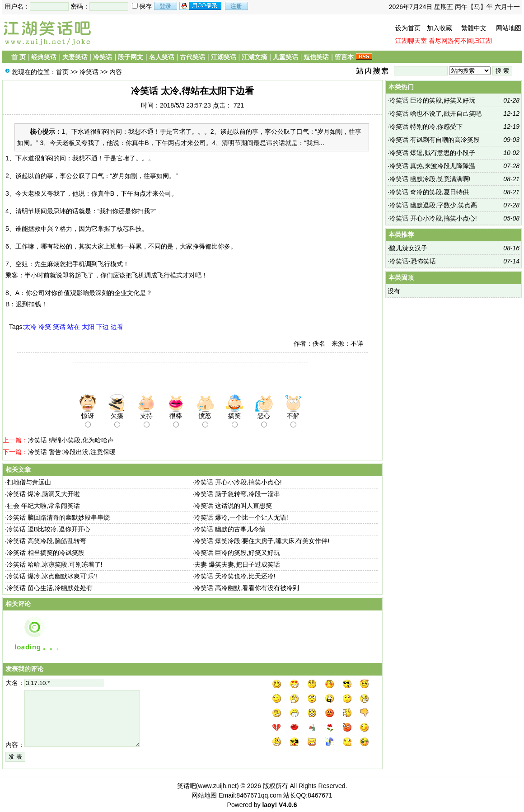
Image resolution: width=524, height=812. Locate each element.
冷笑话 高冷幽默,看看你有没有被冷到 (247, 588)
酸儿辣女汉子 (408, 248)
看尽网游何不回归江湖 (460, 41)
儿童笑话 (285, 57)
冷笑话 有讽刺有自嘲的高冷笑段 (435, 140)
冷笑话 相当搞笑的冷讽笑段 (46, 553)
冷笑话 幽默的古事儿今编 (230, 529)
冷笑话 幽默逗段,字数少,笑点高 (433, 205)
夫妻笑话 (75, 57)
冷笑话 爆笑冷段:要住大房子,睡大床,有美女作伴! (262, 541)
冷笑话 (103, 57)
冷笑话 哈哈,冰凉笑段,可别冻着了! (55, 564)
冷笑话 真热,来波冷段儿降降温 (432, 166)
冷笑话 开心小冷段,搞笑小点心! (238, 482)
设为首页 (408, 28)
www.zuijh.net (217, 786)
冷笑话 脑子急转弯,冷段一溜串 (237, 494)
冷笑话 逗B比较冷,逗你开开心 (49, 529)
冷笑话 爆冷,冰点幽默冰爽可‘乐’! (52, 576)
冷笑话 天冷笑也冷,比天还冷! (235, 576)
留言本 (344, 57)
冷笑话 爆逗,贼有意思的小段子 (432, 153)
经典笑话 (44, 57)
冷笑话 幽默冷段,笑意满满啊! (430, 179)
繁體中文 (474, 28)
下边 (103, 327)
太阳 (88, 327)
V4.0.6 (288, 805)
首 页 (19, 57)
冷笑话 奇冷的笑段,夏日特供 (429, 192)
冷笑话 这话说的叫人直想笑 (233, 506)
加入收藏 (440, 28)
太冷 (30, 327)
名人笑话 (162, 57)
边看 (117, 327)
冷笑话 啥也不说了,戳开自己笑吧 (435, 113)
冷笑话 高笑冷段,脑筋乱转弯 (47, 541)
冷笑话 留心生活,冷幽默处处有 (50, 588)
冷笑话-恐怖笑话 (413, 261)
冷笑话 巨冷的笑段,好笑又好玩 (237, 553)
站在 (74, 327)
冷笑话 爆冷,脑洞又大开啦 (43, 494)
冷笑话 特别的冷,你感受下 (426, 127)
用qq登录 (201, 6)
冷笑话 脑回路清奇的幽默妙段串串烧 (58, 517)
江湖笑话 (224, 57)
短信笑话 (316, 57)
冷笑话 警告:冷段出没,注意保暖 (72, 452)
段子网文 (131, 57)
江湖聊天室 (411, 41)
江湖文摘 (254, 57)
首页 (62, 72)
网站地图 (509, 28)
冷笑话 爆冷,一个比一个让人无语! (241, 517)
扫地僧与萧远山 (29, 482)
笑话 (59, 327)
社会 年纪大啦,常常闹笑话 (43, 506)
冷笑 (45, 327)
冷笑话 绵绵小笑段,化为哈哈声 (71, 440)
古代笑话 (192, 57)
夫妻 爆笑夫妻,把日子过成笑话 (237, 564)
